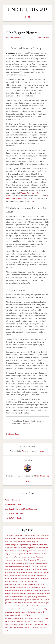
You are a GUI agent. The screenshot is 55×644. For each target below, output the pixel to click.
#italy (29, 578)
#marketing (32, 584)
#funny (34, 569)
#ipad (13, 578)
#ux (29, 621)
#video (41, 621)
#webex (7, 627)
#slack (7, 612)
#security (22, 609)
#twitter (7, 621)
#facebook (8, 569)
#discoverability (23, 563)
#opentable (41, 594)
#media (7, 588)
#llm (26, 581)
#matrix (38, 584)
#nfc (21, 594)
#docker (45, 563)
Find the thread (27, 9)
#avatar (7, 548)
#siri (42, 609)
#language (8, 581)
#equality (28, 566)
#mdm (43, 584)
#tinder (31, 618)
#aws (12, 548)
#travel (42, 618)
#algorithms (8, 539)
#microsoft (42, 588)
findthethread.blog (42, 476)
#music (32, 591)
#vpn (28, 624)
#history (24, 575)
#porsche (47, 600)
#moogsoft (21, 591)
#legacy (15, 581)
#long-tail (31, 581)
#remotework (22, 606)
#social (18, 612)
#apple (7, 542)
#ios (6, 578)
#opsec (47, 594)
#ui (15, 621)
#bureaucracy (37, 551)
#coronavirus (25, 557)
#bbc (16, 548)
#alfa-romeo (45, 536)
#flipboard (28, 569)
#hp (29, 575)
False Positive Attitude (13, 504)
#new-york (8, 594)
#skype (46, 609)
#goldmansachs (22, 572)
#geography (13, 572)
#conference (16, 557)
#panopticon (42, 597)
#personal (15, 600)
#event (37, 566)
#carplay (7, 554)
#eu (33, 566)
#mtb (27, 591)
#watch (35, 624)
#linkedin (21, 581)
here (33, 201)
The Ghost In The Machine (15, 513)
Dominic (27, 460)
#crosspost (40, 557)
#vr (31, 624)
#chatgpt (18, 554)
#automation (43, 545)
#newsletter (16, 594)
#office (34, 594)
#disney (31, 563)
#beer (20, 548)
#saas (29, 606)
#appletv (21, 542)
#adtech (12, 536)
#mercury (20, 588)
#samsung (8, 609)
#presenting (17, 603)
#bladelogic (14, 551)
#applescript (14, 542)
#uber (12, 621)
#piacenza (28, 600)
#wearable (41, 624)
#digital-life (14, 563)
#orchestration (16, 597)
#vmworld (17, 624)
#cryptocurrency (10, 560)
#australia (35, 545)
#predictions (8, 603)
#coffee (44, 554)
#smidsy (12, 612)
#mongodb (14, 591)
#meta (26, 588)
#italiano (24, 578)
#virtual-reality (9, 624)
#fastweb (21, 569)
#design (34, 560)
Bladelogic (10, 434)
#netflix (41, 591)
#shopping (36, 609)
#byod (44, 551)
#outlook (24, 597)
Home (27, 17)
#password (8, 600)
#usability (20, 621)
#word (22, 627)
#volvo (23, 624)
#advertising (19, 536)
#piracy (34, 600)
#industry (44, 575)
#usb (25, 621)
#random (7, 606)
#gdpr (6, 572)
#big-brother (31, 548)
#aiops (33, 536)
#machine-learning (11, 584)
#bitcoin (7, 551)
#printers (29, 603)
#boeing (25, 551)
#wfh (12, 627)
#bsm (30, 551)
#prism (35, 603)
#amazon (16, 539)
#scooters (15, 609)
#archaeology (31, 542)
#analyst (22, 539)
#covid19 (33, 557)
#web (47, 624)
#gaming (39, 569)
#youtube (36, 627)
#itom (33, 578)
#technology (18, 615)
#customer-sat (20, 560)
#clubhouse (37, 554)
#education (8, 566)
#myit (36, 591)
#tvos (47, 618)
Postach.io (42, 451)
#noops (29, 594)
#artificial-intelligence (11, 545)
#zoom (7, 630)
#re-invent (14, 606)
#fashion (15, 569)
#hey (19, 575)
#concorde (8, 557)
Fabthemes (26, 451)
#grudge (47, 572)
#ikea (39, 575)
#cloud (31, 554)
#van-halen (34, 621)
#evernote (43, 566)
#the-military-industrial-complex (15, 618)
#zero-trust (43, 627)
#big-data (39, 548)
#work (27, 627)
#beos (24, 548)
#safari (34, 606)
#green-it (40, 572)
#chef (23, 554)
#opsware (8, 597)
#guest (7, 575)
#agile (26, 536)
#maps (25, 584)
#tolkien (37, 618)
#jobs (43, 578)
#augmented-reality (25, 545)
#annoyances (36, 539)
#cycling (28, 560)
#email (15, 566)
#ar (25, 542)
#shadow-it (29, 609)
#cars (12, 554)
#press (23, 603)
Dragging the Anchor (12, 500)
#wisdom (17, 627)
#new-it (46, 591)
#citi (27, 554)
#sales (39, 606)
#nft (25, 594)
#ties (27, 618)
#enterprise (21, 566)
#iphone (18, 578)
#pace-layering (32, 597)
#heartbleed (13, 575)
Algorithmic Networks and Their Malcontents (21, 509)
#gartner (46, 569)
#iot (9, 578)
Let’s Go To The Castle (13, 518)
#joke (47, 578)
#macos (20, 584)
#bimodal (45, 548)
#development (42, 560)
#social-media (25, 612)
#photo (22, 600)
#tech (12, 615)
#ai (29, 536)
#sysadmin (41, 612)
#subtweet (34, 612)
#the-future (26, 615)
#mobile (7, 591)
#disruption (38, 563)
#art (38, 542)
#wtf (31, 627)
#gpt (35, 572)
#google (31, 572)
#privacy (40, 603)
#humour (34, 575)
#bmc (20, 551)
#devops (7, 563)
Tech (17, 434)
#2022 (7, 536)
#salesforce (45, 606)
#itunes (38, 578)
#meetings (13, 588)
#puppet (47, 603)
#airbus (38, 536)
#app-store (45, 539)
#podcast (40, 600)
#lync (36, 581)
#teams (7, 615)
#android (28, 539)
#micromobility (34, 588)
